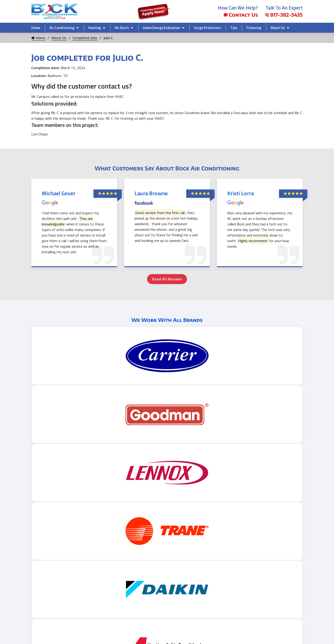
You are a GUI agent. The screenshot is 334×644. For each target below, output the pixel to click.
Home (36, 28)
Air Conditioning (62, 28)
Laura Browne (151, 193)
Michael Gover (59, 193)
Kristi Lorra (241, 193)
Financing (254, 28)
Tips (234, 28)
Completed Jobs (85, 38)
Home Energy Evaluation (161, 28)
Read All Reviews (167, 279)
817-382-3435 (284, 15)
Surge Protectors (207, 28)
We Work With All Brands (167, 320)
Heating (95, 28)
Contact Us (241, 15)
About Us (278, 28)
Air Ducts (122, 28)
